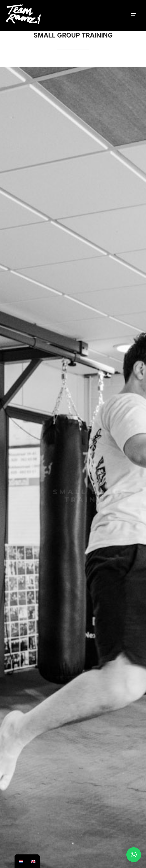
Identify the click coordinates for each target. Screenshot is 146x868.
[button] (134, 855)
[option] (21, 861)
